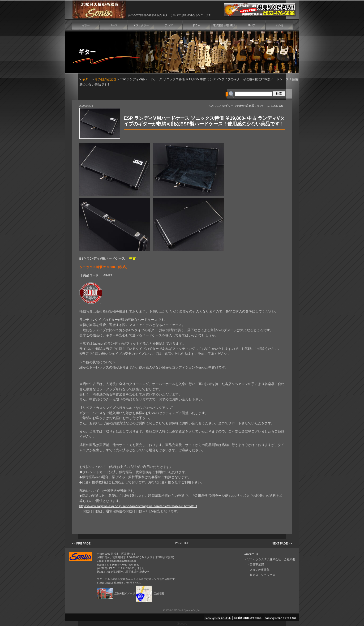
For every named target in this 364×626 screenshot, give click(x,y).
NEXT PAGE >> (282, 544)
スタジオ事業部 (260, 570)
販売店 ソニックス (262, 575)
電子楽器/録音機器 (224, 25)
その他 (279, 25)
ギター (86, 25)
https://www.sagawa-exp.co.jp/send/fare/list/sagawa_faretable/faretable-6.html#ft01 (138, 506)
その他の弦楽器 (105, 79)
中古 (266, 106)
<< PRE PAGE (81, 544)
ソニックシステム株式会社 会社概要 (271, 559)
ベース (113, 25)
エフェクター (141, 25)
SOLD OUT (278, 106)
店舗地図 (150, 593)
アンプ (169, 25)
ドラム (196, 25)
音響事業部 (257, 565)
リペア (252, 25)
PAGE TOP (182, 543)
